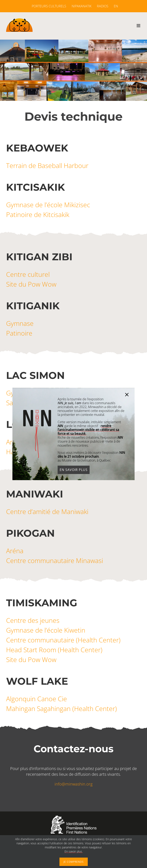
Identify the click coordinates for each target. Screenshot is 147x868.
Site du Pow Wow (31, 284)
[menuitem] (115, 6)
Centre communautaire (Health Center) (63, 640)
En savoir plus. (74, 851)
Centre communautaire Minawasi (55, 560)
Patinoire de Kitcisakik (38, 214)
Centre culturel (28, 274)
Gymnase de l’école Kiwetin (46, 630)
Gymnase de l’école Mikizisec (48, 205)
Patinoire (19, 333)
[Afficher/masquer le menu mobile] (139, 26)
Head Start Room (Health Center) (54, 650)
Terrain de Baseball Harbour (47, 165)
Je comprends (74, 862)
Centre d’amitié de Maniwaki (47, 511)
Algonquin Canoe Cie (37, 699)
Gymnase (20, 323)
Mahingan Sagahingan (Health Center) (61, 708)
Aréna (15, 551)
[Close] (130, 395)
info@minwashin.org (73, 784)
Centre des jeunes (33, 620)
